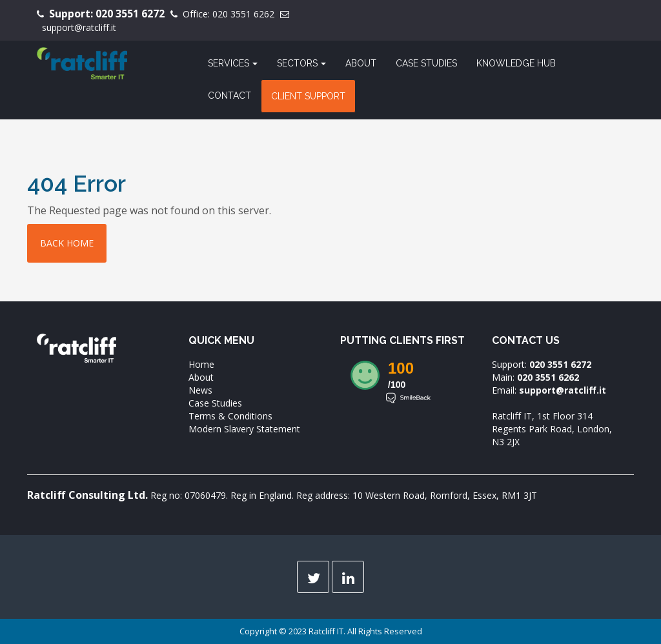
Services (233, 63)
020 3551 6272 (130, 14)
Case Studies (426, 63)
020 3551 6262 (243, 14)
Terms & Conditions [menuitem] (230, 416)
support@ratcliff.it (79, 27)
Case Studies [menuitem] (215, 403)
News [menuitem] (200, 390)
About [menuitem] (201, 377)
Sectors (301, 63)
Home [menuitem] (201, 364)
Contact (229, 96)
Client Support (308, 96)
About (361, 63)
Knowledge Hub (516, 63)
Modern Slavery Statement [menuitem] (244, 429)
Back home (67, 243)
